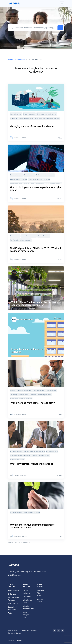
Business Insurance (16, 175)
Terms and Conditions (29, 630)
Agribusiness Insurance (29, 236)
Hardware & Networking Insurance (39, 179)
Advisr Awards (13, 603)
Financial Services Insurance (41, 456)
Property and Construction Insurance (22, 118)
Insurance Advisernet (17, 59)
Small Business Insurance (32, 512)
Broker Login (12, 594)
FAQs (10, 613)
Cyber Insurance (29, 175)
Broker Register (13, 590)
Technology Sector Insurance (45, 175)
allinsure (20, 273)
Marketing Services (27, 585)
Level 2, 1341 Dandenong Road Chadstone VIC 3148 (28, 572)
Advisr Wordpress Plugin (27, 615)
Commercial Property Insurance (47, 114)
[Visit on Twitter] (59, 631)
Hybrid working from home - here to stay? (32, 403)
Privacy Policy (13, 630)
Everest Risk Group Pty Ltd (21, 475)
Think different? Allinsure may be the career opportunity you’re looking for (35, 304)
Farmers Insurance (44, 236)
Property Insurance (29, 114)
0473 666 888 (14, 575)
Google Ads (27, 597)
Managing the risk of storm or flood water (32, 126)
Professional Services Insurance (20, 456)
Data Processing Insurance (19, 179)
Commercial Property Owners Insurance (47, 118)
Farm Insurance (15, 236)
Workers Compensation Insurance (21, 391)
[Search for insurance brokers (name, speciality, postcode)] (32, 28)
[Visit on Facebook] (55, 631)
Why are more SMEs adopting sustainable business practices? (32, 526)
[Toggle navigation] (62, 4)
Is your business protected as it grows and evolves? (34, 350)
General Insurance (16, 114)
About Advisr (40, 585)
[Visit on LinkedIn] (63, 631)
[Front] (14, 4)
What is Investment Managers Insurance (31, 464)
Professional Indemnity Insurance (34, 451)
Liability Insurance (39, 391)
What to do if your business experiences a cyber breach (36, 189)
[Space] (14, 565)
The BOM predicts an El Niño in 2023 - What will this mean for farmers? (35, 250)
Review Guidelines (14, 633)
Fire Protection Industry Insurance (21, 240)
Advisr (19, 641)
